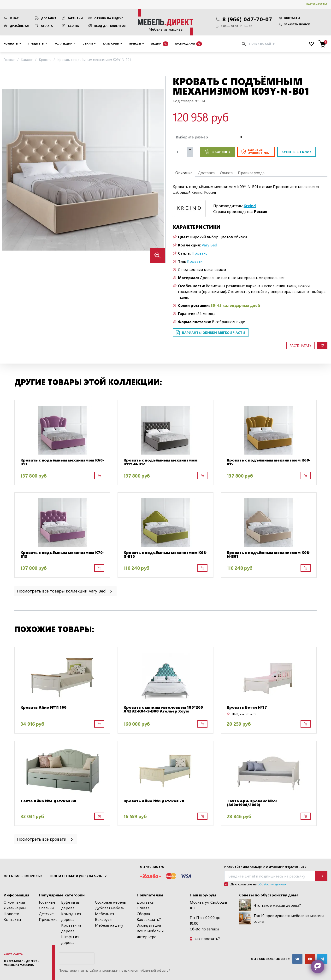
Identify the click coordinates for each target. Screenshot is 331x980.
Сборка (73, 26)
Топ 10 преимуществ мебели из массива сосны (282, 918)
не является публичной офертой (145, 970)
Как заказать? (317, 4)
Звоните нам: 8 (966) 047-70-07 (78, 876)
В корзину (218, 152)
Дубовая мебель (110, 908)
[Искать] (244, 44)
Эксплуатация (149, 925)
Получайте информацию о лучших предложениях (265, 867)
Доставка (49, 18)
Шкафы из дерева (70, 939)
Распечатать (301, 345)
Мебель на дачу (109, 925)
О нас (14, 18)
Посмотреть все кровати (45, 839)
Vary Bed (209, 245)
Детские (46, 914)
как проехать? (205, 938)
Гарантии (75, 18)
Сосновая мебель (110, 902)
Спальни (46, 908)
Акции (160, 44)
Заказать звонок (295, 24)
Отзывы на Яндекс (109, 18)
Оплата (47, 26)
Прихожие (48, 919)
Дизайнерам (20, 26)
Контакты (290, 18)
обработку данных (272, 884)
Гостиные (47, 902)
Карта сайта (13, 954)
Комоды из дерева (71, 916)
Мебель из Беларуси (104, 916)
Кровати (195, 261)
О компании (14, 902)
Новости (11, 914)
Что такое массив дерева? (270, 905)
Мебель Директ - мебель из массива (21, 963)
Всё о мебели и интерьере (150, 934)
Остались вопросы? (23, 876)
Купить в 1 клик (297, 152)
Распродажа (188, 44)
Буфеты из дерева (70, 905)
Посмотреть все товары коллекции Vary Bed (65, 591)
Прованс (199, 253)
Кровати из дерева (71, 928)
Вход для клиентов (110, 26)
